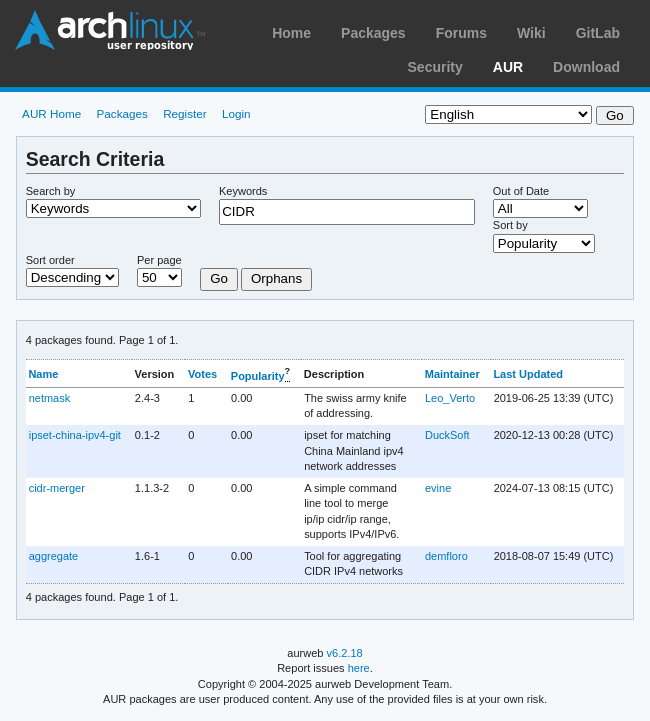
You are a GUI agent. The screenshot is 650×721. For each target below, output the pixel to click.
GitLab (598, 33)
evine (438, 488)
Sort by (510, 225)
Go (219, 278)
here (359, 668)
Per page (159, 260)
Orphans (276, 278)
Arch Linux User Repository (110, 30)
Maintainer (452, 374)
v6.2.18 (345, 653)
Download (586, 67)
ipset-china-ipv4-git (75, 435)
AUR (508, 67)
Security (435, 67)
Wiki (531, 33)
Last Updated (528, 374)
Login (236, 113)
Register (185, 113)
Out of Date (521, 191)
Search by (51, 191)
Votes (202, 374)
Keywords (243, 191)
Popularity (258, 375)
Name (43, 374)
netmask (50, 398)
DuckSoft (447, 435)
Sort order (50, 260)
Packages (373, 33)
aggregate (53, 556)
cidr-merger (57, 488)
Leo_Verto (450, 398)
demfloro (446, 556)
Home (291, 33)
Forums (461, 33)
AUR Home (51, 113)
